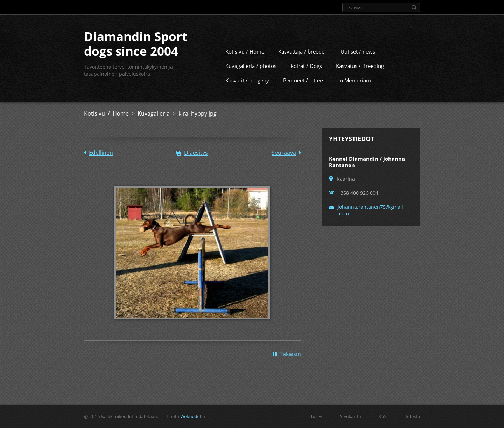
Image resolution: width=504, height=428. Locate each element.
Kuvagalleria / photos (251, 65)
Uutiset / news (358, 51)
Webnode (190, 416)
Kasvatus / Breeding (360, 65)
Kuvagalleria (154, 113)
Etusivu (316, 416)
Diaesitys (196, 152)
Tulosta (412, 416)
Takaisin (290, 354)
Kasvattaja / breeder (302, 51)
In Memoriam (355, 80)
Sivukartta (351, 416)
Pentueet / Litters (304, 80)
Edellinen (101, 152)
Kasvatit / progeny (247, 80)
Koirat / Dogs (306, 65)
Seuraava (284, 152)
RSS (383, 416)
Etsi (414, 7)
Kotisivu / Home (245, 51)
